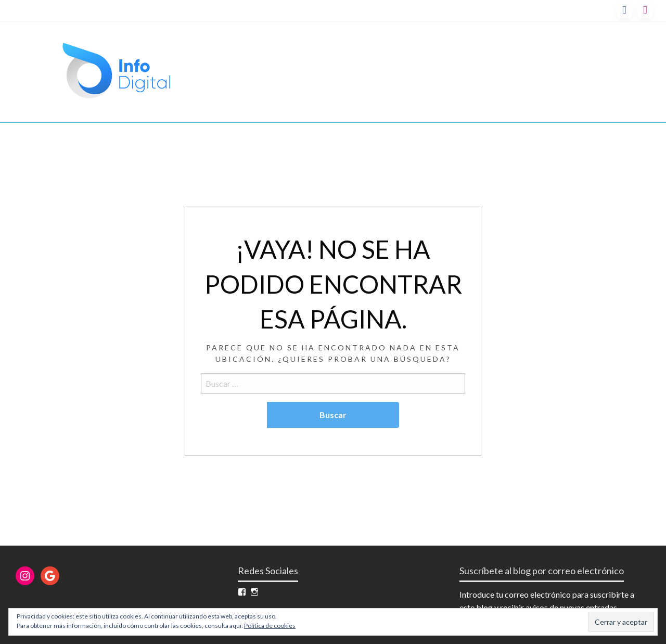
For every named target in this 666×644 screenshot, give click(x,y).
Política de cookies (270, 626)
